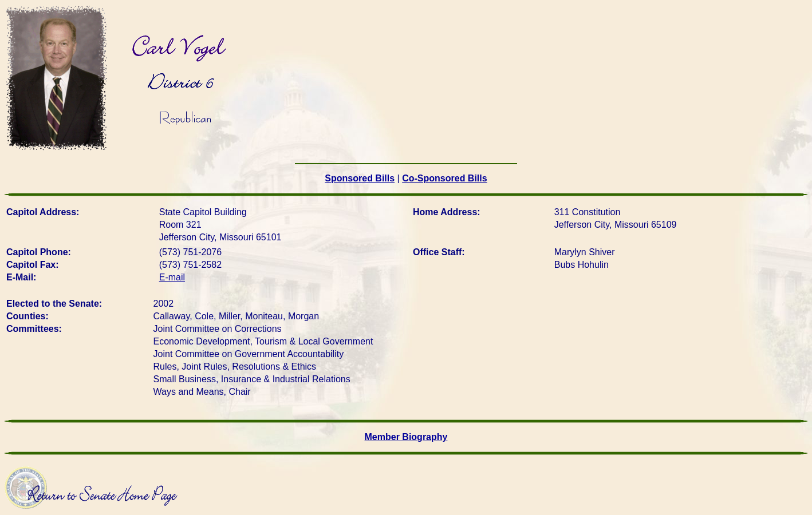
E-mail (172, 277)
